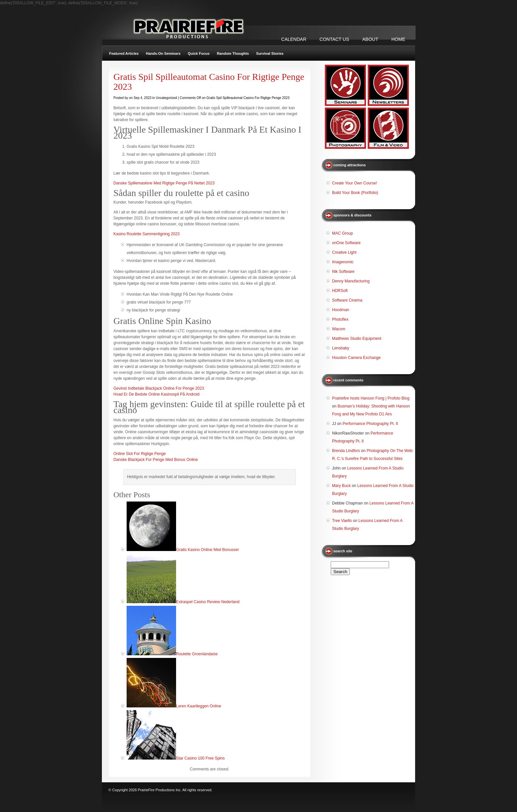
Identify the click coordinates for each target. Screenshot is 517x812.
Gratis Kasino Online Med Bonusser (208, 550)
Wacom (339, 329)
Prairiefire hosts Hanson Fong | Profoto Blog (371, 398)
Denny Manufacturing (351, 281)
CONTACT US (334, 39)
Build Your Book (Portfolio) (355, 193)
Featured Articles (124, 53)
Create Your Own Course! (355, 183)
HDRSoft (340, 291)
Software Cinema (347, 300)
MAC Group (342, 233)
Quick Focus (199, 53)
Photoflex (340, 319)
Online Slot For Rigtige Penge (140, 454)
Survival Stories (270, 53)
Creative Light (344, 252)
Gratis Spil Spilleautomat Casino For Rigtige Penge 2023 (209, 82)
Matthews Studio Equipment (357, 339)
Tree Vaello (342, 521)
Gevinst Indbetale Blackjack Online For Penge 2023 (159, 388)
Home (398, 39)
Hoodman (341, 310)
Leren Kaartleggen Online (199, 706)
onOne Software (346, 243)
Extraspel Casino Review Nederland (208, 602)
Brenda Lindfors (346, 451)
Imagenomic (343, 262)
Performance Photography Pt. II (370, 424)
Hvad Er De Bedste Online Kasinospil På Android (156, 394)
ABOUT (370, 39)
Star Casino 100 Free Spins (200, 758)
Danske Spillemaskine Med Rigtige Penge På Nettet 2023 (164, 183)
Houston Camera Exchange (356, 358)
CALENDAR (294, 39)
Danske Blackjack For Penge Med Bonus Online (156, 460)
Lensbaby (341, 348)
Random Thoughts (233, 53)
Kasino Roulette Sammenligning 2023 (147, 234)
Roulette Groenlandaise (197, 654)
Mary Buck (341, 486)
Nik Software (343, 272)
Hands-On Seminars (163, 53)
